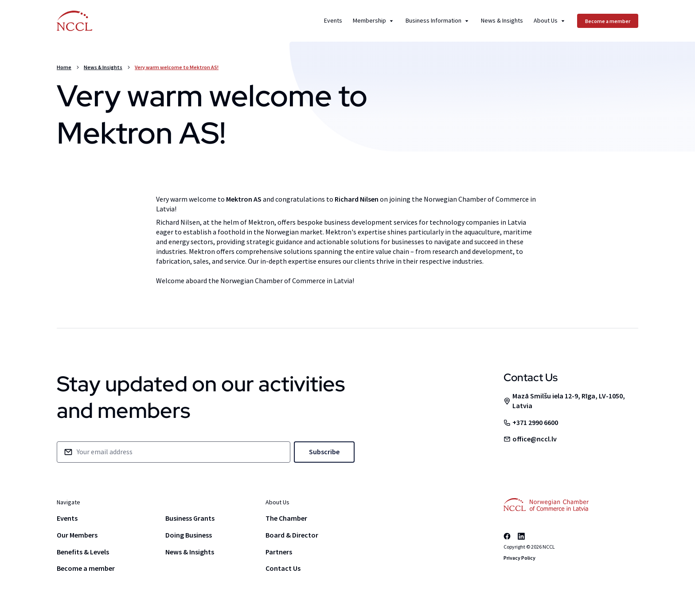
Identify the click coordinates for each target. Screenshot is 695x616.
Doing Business (189, 535)
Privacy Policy (519, 558)
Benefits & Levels (83, 552)
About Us (550, 21)
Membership (374, 21)
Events (333, 21)
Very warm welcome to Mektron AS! (177, 67)
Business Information (438, 21)
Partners (279, 552)
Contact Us (283, 568)
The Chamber (286, 518)
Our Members (77, 535)
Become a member (86, 568)
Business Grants (190, 518)
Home (64, 67)
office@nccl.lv (535, 439)
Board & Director (292, 535)
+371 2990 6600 (535, 422)
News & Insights (502, 21)
